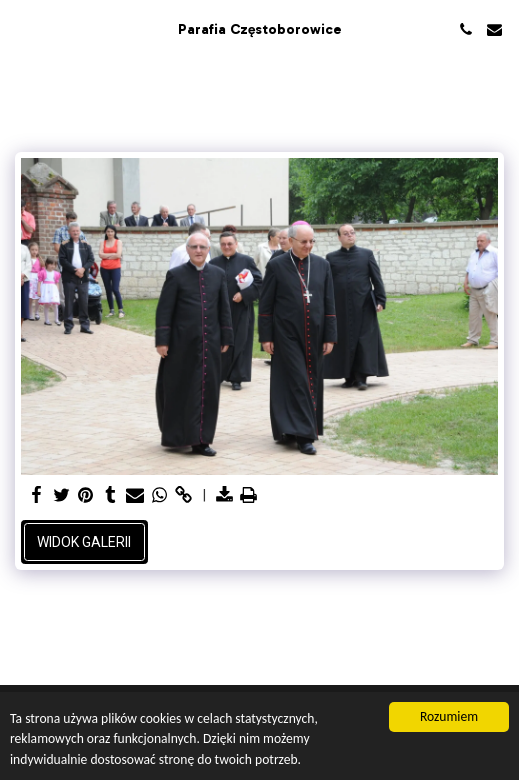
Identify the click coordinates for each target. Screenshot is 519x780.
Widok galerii (84, 542)
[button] (22, 29)
